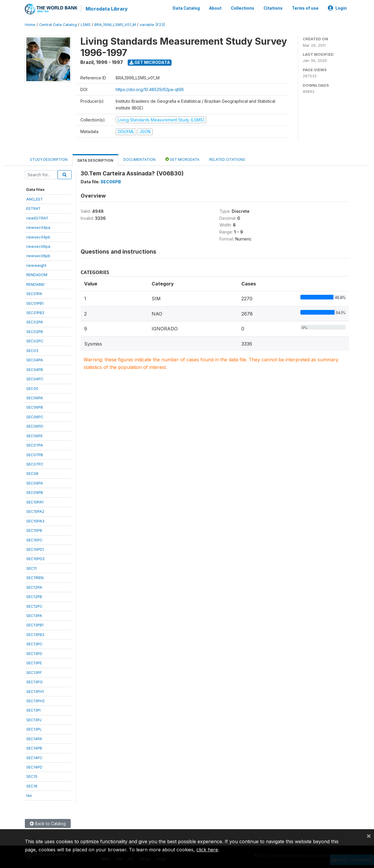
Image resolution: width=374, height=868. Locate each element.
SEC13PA (34, 616)
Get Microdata (150, 62)
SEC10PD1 (35, 549)
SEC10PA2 (35, 511)
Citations (273, 8)
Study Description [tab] (49, 159)
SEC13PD (34, 653)
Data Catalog (186, 8)
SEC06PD (35, 426)
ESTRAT (33, 208)
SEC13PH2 (36, 701)
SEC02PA (35, 322)
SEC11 (31, 568)
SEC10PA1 (35, 502)
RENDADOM (37, 275)
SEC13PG (34, 682)
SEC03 (32, 351)
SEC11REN (35, 578)
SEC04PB (35, 369)
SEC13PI (33, 710)
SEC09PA (35, 483)
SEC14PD (34, 767)
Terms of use (305, 8)
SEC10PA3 (35, 521)
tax (29, 795)
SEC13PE (34, 663)
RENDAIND (36, 284)
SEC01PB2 (35, 313)
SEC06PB (35, 407)
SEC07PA (35, 445)
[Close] (369, 836)
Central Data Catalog (58, 25)
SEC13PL (34, 729)
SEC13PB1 (35, 625)
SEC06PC (35, 417)
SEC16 (32, 786)
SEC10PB (34, 530)
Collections (243, 8)
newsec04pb (38, 237)
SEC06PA (35, 398)
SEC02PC (35, 341)
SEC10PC (34, 540)
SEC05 (32, 388)
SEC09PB (35, 492)
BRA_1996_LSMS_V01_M (115, 25)
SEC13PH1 (35, 691)
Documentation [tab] (139, 159)
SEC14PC (34, 758)
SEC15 (32, 776)
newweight (36, 265)
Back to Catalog (48, 823)
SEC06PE (34, 436)
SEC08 (32, 473)
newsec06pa (38, 246)
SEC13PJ (34, 720)
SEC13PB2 (35, 635)
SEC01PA (34, 294)
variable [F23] (152, 25)
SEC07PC (35, 464)
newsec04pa (38, 227)
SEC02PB (35, 332)
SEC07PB (35, 455)
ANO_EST (35, 199)
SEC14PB (34, 748)
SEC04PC (35, 379)
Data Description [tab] (95, 160)
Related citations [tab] (227, 159)
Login (337, 8)
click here (207, 850)
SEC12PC (34, 606)
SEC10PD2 (36, 559)
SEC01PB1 (35, 303)
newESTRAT (37, 218)
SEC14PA (34, 739)
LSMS (86, 25)
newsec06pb (38, 256)
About (215, 8)
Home (30, 25)
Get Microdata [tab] (182, 159)
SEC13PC (34, 644)
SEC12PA (34, 587)
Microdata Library (107, 9)
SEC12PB (34, 597)
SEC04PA (35, 360)
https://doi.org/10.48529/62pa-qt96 (150, 89)
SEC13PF (34, 672)
